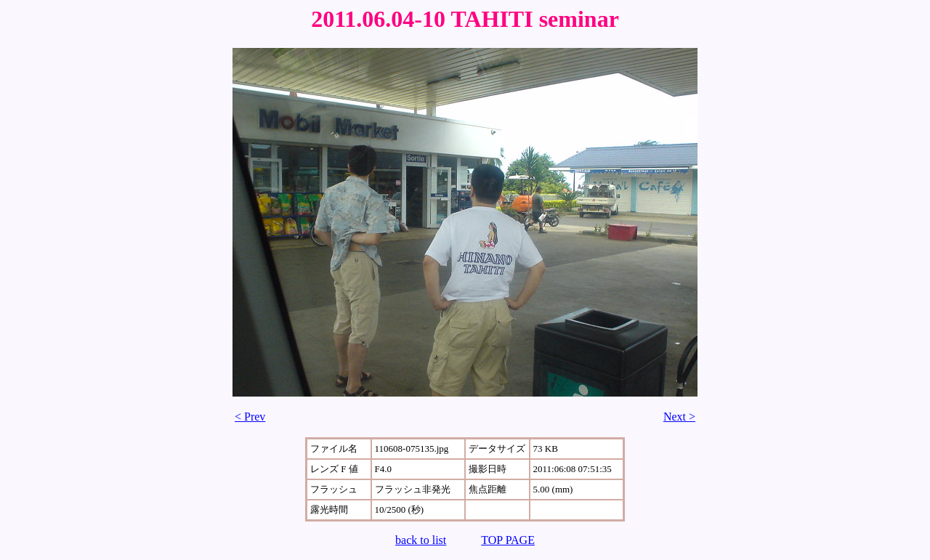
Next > (679, 417)
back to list (421, 540)
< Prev (250, 417)
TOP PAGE (508, 540)
